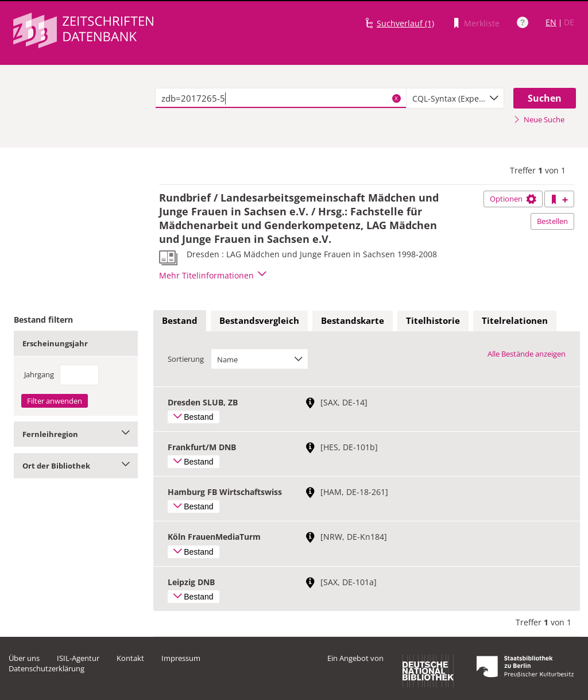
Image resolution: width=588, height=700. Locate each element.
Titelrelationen (515, 320)
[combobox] (455, 98)
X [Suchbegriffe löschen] (396, 98)
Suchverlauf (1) (405, 23)
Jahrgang (39, 374)
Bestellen (552, 221)
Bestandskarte (353, 320)
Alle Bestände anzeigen (527, 354)
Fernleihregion (76, 434)
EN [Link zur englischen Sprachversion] (551, 22)
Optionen (513, 199)
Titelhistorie (433, 320)
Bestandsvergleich (259, 320)
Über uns (24, 658)
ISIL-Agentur (78, 658)
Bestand (180, 320)
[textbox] (281, 98)
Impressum (181, 658)
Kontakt (130, 658)
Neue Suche (539, 119)
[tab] (180, 321)
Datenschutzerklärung (47, 668)
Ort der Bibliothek (76, 466)
